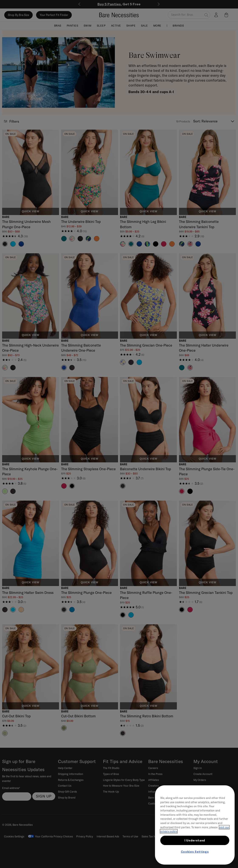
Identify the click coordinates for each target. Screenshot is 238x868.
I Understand (195, 840)
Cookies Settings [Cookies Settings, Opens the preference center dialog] (195, 852)
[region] (195, 825)
